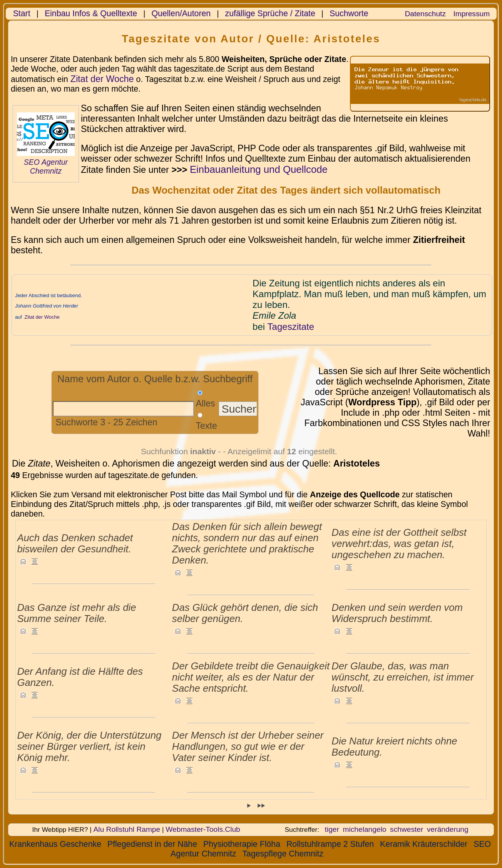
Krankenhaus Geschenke (55, 844)
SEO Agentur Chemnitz (46, 166)
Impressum (471, 14)
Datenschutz (425, 14)
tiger (332, 829)
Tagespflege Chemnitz (283, 854)
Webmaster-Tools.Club (203, 829)
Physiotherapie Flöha (242, 844)
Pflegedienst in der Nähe (152, 844)
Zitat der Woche (102, 79)
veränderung (448, 829)
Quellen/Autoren (181, 13)
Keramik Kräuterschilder (424, 844)
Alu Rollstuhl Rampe (127, 829)
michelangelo (365, 829)
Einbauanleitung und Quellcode (259, 169)
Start (22, 13)
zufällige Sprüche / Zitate (270, 13)
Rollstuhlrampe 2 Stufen (330, 844)
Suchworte (349, 13)
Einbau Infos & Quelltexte (91, 13)
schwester (407, 829)
